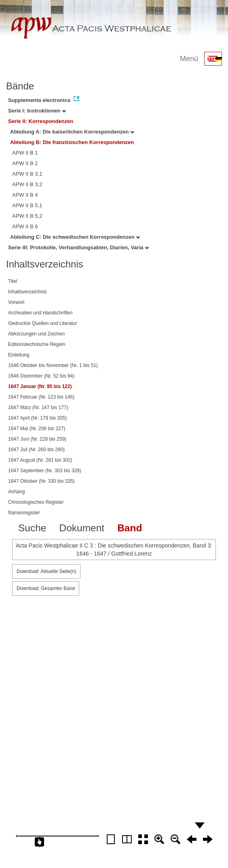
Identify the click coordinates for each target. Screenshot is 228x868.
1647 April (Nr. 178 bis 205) (37, 418)
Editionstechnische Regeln (37, 344)
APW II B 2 (25, 163)
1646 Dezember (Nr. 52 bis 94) (41, 376)
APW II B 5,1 (27, 205)
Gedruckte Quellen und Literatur (43, 323)
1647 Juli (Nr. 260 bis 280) (36, 450)
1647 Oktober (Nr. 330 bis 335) (41, 481)
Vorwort (16, 302)
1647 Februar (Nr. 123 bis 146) (41, 397)
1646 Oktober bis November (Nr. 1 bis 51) (53, 365)
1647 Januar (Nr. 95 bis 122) (40, 386)
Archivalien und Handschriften (40, 313)
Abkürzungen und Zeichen (36, 334)
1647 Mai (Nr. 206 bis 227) (37, 429)
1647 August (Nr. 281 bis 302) (40, 460)
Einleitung (19, 355)
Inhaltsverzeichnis (27, 292)
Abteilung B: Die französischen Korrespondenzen (72, 142)
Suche (32, 528)
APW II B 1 (25, 153)
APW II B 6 (25, 226)
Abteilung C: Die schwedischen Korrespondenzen (75, 237)
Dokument (82, 528)
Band (130, 528)
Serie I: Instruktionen (37, 111)
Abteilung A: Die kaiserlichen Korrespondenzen (72, 132)
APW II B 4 (25, 195)
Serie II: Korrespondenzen (41, 121)
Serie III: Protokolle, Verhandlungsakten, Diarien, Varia (78, 247)
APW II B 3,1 (27, 174)
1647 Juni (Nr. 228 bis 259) (37, 439)
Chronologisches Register (36, 502)
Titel (13, 281)
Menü (189, 59)
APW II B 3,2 (27, 184)
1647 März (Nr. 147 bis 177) (38, 407)
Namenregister (24, 513)
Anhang (16, 492)
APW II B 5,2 (27, 216)
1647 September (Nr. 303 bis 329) (45, 471)
